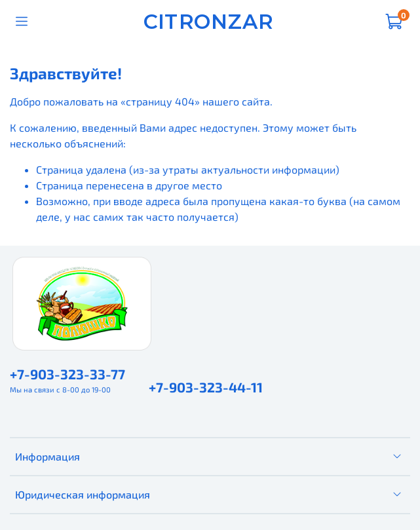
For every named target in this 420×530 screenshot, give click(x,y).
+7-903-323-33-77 (67, 374)
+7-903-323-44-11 (206, 387)
